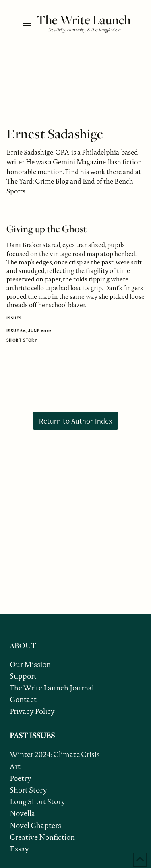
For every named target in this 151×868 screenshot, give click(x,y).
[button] (28, 23)
